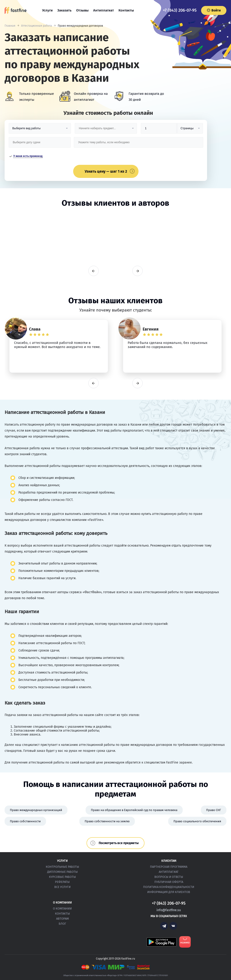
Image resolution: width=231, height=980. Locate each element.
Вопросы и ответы (169, 877)
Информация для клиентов (169, 892)
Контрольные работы (62, 867)
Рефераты (62, 882)
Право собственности (25, 821)
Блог (62, 924)
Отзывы (82, 10)
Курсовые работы (62, 877)
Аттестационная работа (37, 26)
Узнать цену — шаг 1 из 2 (106, 171)
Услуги (47, 10)
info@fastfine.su (169, 910)
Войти (214, 10)
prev (94, 271)
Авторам (62, 919)
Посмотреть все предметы (119, 843)
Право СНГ (214, 810)
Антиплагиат (104, 10)
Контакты (126, 10)
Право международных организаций (36, 810)
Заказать (64, 10)
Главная (10, 26)
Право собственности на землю (107, 821)
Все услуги (62, 887)
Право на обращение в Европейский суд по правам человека (134, 810)
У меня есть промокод (28, 156)
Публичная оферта (169, 882)
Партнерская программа (169, 867)
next (137, 271)
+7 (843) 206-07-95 (180, 10)
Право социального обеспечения (197, 821)
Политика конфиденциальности (169, 887)
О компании (62, 908)
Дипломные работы (62, 872)
